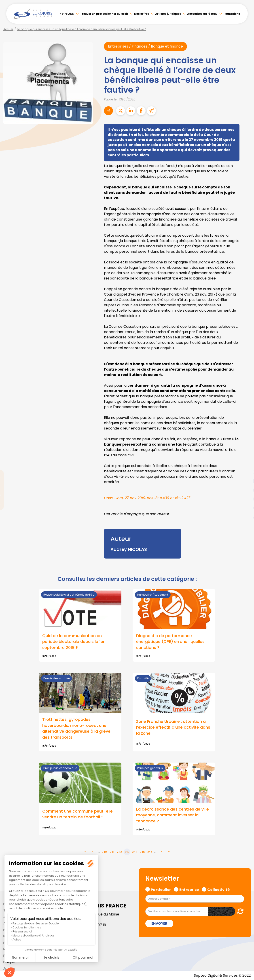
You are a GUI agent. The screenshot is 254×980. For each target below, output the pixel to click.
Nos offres (142, 14)
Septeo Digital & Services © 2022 (222, 975)
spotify (245, 508)
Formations (232, 14)
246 (150, 852)
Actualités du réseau (202, 14)
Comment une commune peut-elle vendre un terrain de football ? (77, 814)
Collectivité (218, 889)
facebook (245, 463)
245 (142, 852)
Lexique (9, 962)
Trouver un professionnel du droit (104, 14)
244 (135, 852)
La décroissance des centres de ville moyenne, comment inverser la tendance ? (173, 815)
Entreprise (189, 889)
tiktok (245, 517)
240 (104, 852)
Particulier (161, 889)
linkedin (245, 481)
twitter (245, 472)
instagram (245, 499)
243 (127, 852)
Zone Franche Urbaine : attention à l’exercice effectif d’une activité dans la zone (173, 727)
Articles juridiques (168, 14)
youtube (245, 490)
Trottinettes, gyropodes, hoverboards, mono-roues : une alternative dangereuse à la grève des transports (76, 728)
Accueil (8, 29)
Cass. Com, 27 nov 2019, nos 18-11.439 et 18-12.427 (147, 498)
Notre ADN (67, 14)
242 (119, 852)
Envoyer (159, 923)
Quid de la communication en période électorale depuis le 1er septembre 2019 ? (73, 642)
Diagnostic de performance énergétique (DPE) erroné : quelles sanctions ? (170, 642)
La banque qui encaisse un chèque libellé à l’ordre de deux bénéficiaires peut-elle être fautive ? (81, 29)
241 (112, 852)
